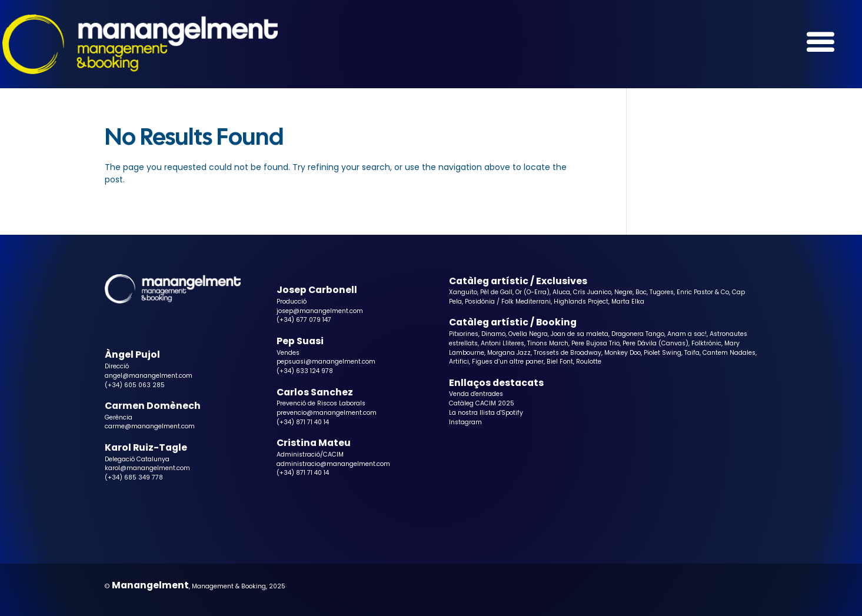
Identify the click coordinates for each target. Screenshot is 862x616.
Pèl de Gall (496, 292)
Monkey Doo (623, 353)
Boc (641, 292)
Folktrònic (706, 343)
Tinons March (548, 343)
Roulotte (589, 362)
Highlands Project (581, 302)
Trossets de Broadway (568, 353)
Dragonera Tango (638, 334)
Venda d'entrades (476, 394)
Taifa (692, 353)
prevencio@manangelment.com (327, 413)
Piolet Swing (663, 353)
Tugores (662, 292)
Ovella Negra (528, 334)
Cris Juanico (592, 292)
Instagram (465, 422)
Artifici (459, 362)
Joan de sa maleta (580, 334)
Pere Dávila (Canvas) (655, 343)
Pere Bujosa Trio (595, 343)
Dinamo (493, 334)
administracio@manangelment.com (333, 464)
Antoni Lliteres (502, 343)
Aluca (561, 292)
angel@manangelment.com (149, 376)
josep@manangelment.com (320, 311)
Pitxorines (464, 334)
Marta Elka (628, 302)
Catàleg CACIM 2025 (482, 403)
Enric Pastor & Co (703, 292)
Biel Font (560, 362)
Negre (623, 292)
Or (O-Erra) (532, 292)
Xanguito (463, 292)
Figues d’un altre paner (508, 362)
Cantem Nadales (729, 353)
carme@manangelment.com (150, 426)
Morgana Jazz (509, 353)
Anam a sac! (687, 334)
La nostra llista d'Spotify (486, 413)
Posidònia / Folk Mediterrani (508, 302)
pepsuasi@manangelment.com (326, 362)
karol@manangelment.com (147, 468)
